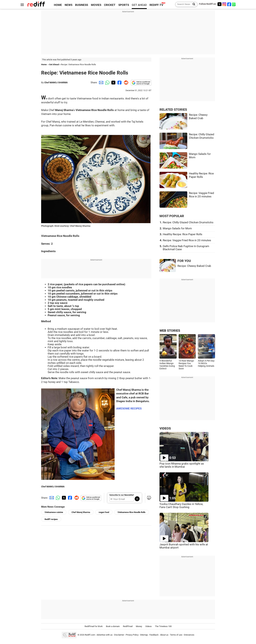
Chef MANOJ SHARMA (56, 82)
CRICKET (110, 5)
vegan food (104, 512)
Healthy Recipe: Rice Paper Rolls (183, 234)
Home (44, 64)
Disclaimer (119, 635)
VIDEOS (165, 428)
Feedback (154, 635)
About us (164, 635)
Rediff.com (90, 635)
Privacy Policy (132, 635)
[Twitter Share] (113, 82)
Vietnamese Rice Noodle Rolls (132, 512)
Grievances (189, 635)
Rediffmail (128, 626)
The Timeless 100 (163, 626)
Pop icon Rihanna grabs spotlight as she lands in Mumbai (182, 465)
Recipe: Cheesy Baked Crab (194, 266)
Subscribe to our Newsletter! (122, 495)
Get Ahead (54, 64)
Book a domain (113, 626)
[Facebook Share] (119, 82)
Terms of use (176, 635)
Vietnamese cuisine (54, 512)
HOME (58, 5)
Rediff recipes (51, 519)
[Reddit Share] (125, 82)
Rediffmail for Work (94, 626)
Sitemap (144, 635)
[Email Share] (101, 82)
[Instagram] (224, 4)
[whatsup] (234, 4)
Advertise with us (105, 635)
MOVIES (96, 5)
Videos (148, 626)
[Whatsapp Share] (107, 82)
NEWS (68, 5)
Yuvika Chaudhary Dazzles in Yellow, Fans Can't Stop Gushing (181, 506)
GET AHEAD (139, 5)
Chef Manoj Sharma (81, 512)
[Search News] (193, 4)
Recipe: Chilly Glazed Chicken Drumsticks (188, 222)
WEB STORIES (170, 331)
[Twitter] (219, 4)
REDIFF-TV (156, 5)
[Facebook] (229, 4)
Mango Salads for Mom (177, 228)
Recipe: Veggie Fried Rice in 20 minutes (187, 240)
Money (139, 626)
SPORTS (124, 5)
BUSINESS (82, 5)
